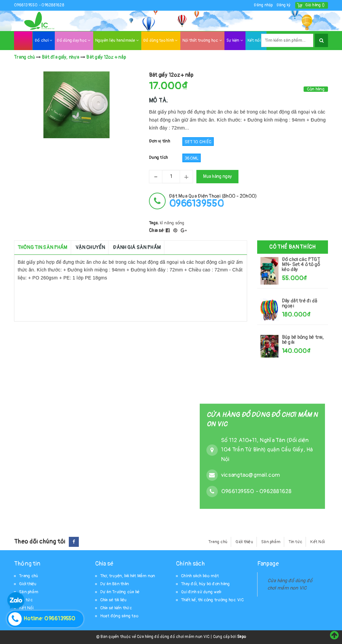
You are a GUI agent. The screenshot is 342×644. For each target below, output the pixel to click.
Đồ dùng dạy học (74, 41)
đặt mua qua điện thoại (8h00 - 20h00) (213, 201)
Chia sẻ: (157, 231)
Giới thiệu (244, 542)
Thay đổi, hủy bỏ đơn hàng (205, 584)
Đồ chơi (44, 41)
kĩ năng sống (172, 223)
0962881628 (53, 5)
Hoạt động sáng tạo (119, 616)
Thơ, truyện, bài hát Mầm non (128, 576)
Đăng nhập (263, 5)
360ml (192, 158)
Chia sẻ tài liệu (114, 600)
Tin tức (295, 542)
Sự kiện (235, 41)
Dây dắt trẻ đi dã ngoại (300, 303)
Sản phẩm (271, 542)
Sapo (241, 637)
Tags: (154, 223)
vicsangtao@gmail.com (250, 475)
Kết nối (256, 41)
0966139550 (26, 5)
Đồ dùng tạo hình (161, 41)
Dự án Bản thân (115, 584)
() (315, 5)
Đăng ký (284, 5)
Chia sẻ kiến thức (116, 608)
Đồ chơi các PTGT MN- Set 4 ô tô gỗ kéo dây (301, 265)
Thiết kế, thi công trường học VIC (212, 600)
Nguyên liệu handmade (117, 41)
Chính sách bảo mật (200, 576)
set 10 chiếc (198, 142)
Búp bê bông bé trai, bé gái (303, 340)
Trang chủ (218, 542)
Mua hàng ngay (217, 176)
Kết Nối (317, 542)
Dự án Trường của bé (120, 592)
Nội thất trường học (202, 41)
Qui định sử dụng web (201, 592)
